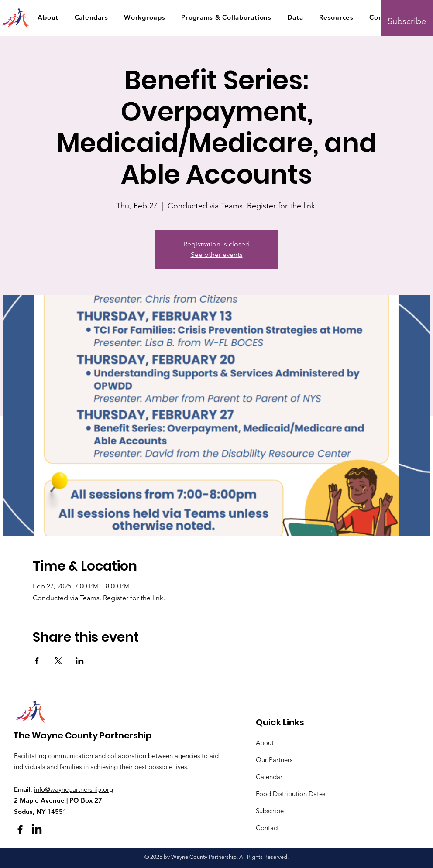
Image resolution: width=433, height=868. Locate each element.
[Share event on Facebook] (37, 661)
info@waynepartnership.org (74, 789)
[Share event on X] (58, 661)
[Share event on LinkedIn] (80, 661)
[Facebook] (20, 830)
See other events (217, 255)
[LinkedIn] (37, 830)
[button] (48, 17)
